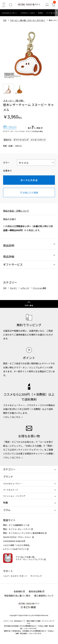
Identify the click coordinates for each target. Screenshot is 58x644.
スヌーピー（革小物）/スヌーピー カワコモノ (28, 20)
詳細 (38, 128)
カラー (6, 162)
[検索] (11, 5)
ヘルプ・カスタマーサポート (15, 576)
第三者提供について (44, 596)
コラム (7, 510)
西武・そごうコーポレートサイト (17, 529)
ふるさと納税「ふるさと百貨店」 (17, 545)
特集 (6, 503)
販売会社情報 (35, 591)
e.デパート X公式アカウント (15, 549)
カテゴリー (9, 469)
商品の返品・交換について (16, 211)
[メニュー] (4, 5)
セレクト (13, 288)
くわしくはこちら (12, 417)
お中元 (40, 13)
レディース (25, 288)
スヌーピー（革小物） (14, 101)
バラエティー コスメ (28, 13)
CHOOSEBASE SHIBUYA (13, 541)
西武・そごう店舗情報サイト (15, 525)
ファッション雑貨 (39, 288)
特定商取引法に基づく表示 (17, 596)
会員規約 (18, 591)
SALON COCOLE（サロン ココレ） (17, 537)
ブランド (8, 477)
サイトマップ (36, 576)
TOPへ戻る (29, 305)
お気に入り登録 (30, 193)
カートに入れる (29, 180)
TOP (5, 20)
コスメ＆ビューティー (9, 13)
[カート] (53, 5)
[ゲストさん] (47, 5)
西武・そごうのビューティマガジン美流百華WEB (24, 533)
